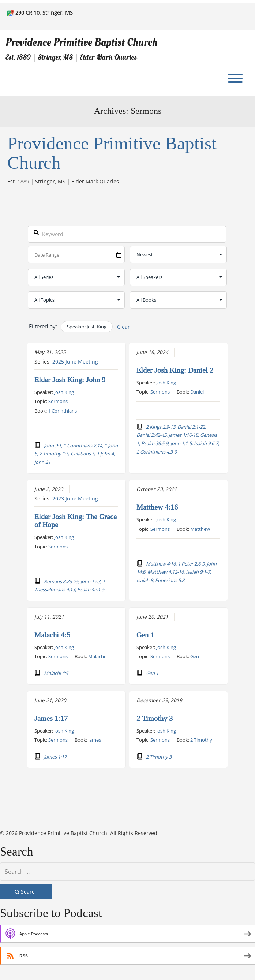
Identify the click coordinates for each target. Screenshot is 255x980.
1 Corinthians (62, 410)
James (95, 739)
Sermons (58, 401)
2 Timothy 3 (155, 718)
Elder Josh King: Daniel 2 (175, 370)
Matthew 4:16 (157, 507)
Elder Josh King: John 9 (70, 380)
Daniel (197, 392)
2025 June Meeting (75, 362)
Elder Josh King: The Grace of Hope (76, 521)
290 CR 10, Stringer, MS (44, 13)
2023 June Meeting (75, 499)
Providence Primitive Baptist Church (82, 42)
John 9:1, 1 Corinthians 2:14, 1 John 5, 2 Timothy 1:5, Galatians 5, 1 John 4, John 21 (76, 454)
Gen (195, 656)
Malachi (97, 656)
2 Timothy (202, 739)
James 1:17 (51, 718)
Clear (123, 327)
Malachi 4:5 (52, 635)
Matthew (200, 529)
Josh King (64, 392)
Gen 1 (146, 635)
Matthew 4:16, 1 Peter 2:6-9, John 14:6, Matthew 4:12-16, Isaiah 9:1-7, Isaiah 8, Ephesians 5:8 (177, 572)
